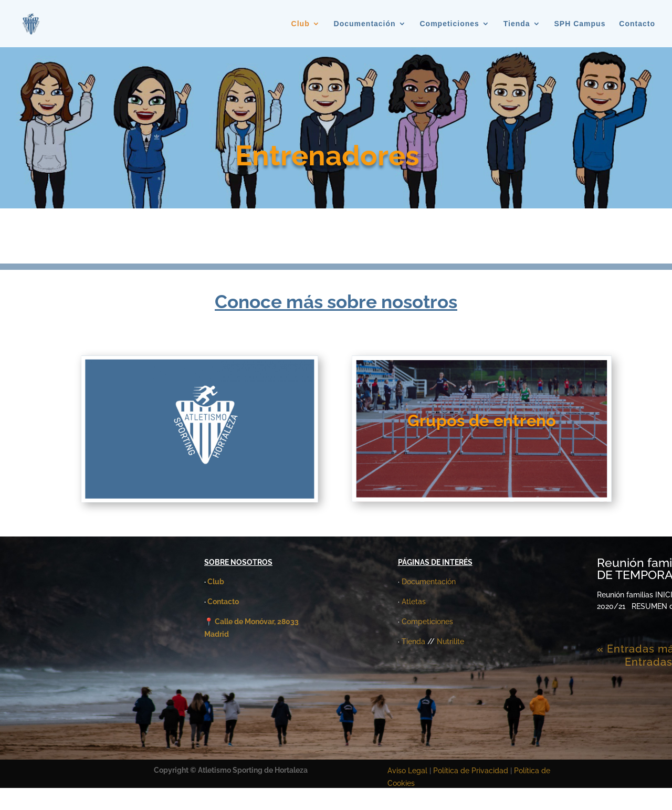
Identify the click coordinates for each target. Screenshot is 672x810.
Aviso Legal (407, 771)
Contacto (637, 24)
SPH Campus (580, 24)
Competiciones (450, 24)
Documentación (365, 24)
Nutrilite (450, 641)
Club (301, 24)
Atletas (414, 602)
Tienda (517, 24)
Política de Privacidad (472, 771)
